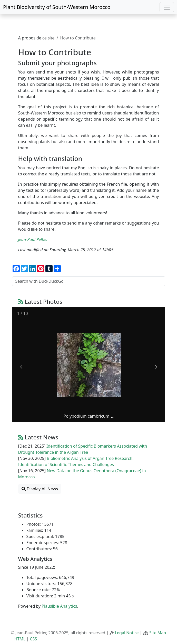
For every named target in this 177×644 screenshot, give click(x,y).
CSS (33, 639)
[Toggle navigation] (167, 7)
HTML (20, 639)
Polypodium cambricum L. (88, 416)
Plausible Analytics (59, 606)
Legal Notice (127, 633)
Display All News (40, 489)
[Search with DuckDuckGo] (89, 281)
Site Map (158, 633)
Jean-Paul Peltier (33, 239)
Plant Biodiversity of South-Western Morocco (57, 7)
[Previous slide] (23, 367)
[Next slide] (155, 367)
